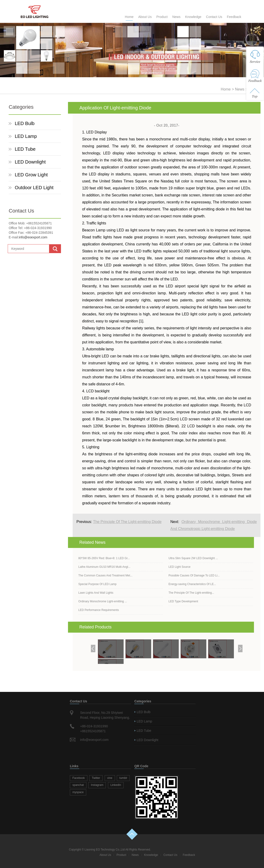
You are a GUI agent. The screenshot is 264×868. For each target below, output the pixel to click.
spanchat (78, 785)
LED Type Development (183, 601)
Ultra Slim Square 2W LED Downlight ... (193, 558)
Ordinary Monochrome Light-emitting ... (103, 601)
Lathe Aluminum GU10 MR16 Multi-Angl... (104, 567)
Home (129, 17)
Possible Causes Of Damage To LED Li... (194, 575)
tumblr (123, 778)
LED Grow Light (31, 175)
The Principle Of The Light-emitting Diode (127, 522)
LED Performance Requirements (98, 610)
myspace (78, 792)
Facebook (79, 778)
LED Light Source (179, 567)
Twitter (96, 778)
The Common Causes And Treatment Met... (105, 575)
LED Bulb (25, 123)
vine (110, 778)
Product (162, 17)
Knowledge (193, 17)
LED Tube (25, 149)
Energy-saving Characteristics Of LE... (192, 584)
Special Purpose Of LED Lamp (97, 584)
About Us (145, 17)
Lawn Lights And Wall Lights (96, 593)
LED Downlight (30, 162)
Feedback (234, 17)
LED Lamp (26, 136)
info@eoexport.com (33, 237)
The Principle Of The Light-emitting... (191, 593)
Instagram (97, 785)
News (176, 17)
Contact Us (214, 17)
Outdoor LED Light (34, 188)
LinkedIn (116, 785)
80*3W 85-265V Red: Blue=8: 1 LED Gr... (104, 558)
